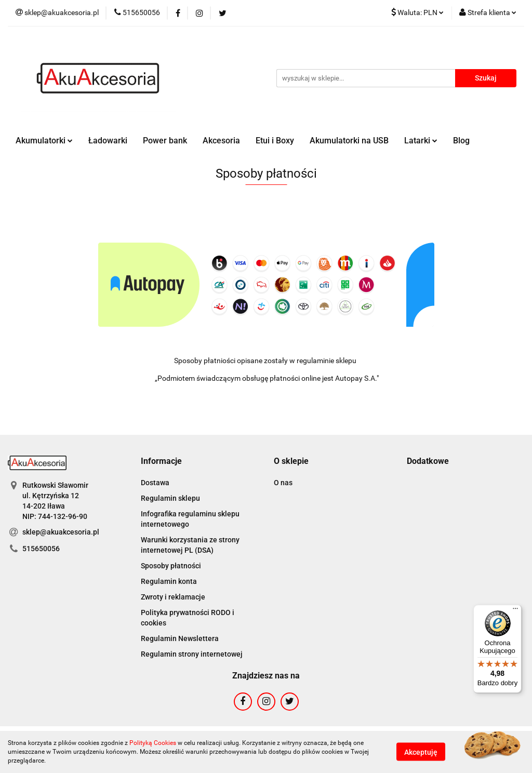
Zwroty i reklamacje (173, 597)
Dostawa (155, 483)
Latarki (421, 141)
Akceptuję (421, 752)
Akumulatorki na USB (349, 141)
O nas (283, 483)
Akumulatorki (44, 141)
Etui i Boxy (275, 141)
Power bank (165, 141)
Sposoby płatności (171, 566)
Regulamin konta (169, 581)
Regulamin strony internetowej (192, 654)
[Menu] (515, 611)
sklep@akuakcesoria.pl (61, 532)
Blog (461, 141)
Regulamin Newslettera (180, 638)
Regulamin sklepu (170, 498)
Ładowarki (108, 141)
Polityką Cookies (153, 743)
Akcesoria (221, 141)
